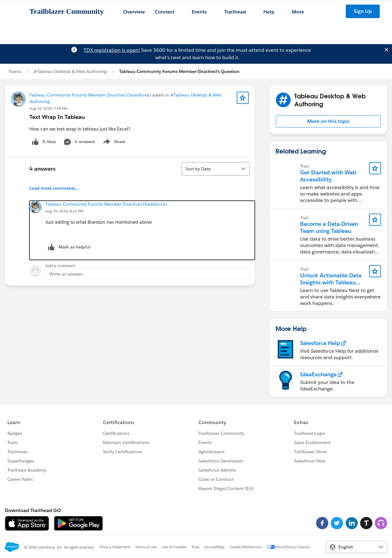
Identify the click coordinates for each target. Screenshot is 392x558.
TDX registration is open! (112, 50)
